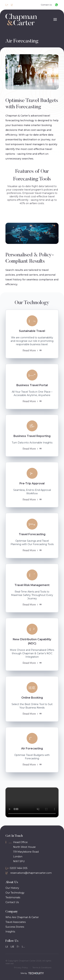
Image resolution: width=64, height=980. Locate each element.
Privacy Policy (21, 967)
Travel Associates (16, 922)
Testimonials (13, 897)
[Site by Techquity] (36, 973)
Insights (10, 932)
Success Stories (15, 927)
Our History (12, 888)
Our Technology (15, 893)
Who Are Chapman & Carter (22, 917)
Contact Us (12, 902)
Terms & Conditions (42, 967)
